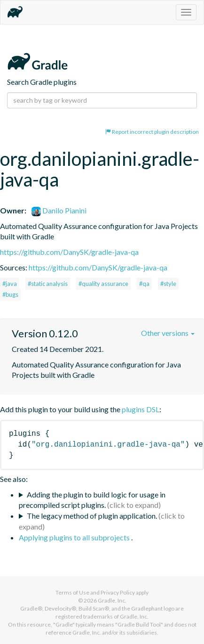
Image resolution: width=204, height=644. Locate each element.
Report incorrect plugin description (152, 132)
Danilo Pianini (59, 210)
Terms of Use (72, 592)
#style (168, 284)
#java (10, 284)
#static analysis (48, 284)
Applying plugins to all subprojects (75, 537)
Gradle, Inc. (112, 600)
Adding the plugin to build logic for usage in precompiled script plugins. (92, 500)
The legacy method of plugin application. (92, 516)
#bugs (10, 294)
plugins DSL (141, 409)
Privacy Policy (118, 592)
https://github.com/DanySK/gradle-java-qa (69, 252)
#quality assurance (103, 284)
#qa (144, 284)
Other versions (168, 333)
